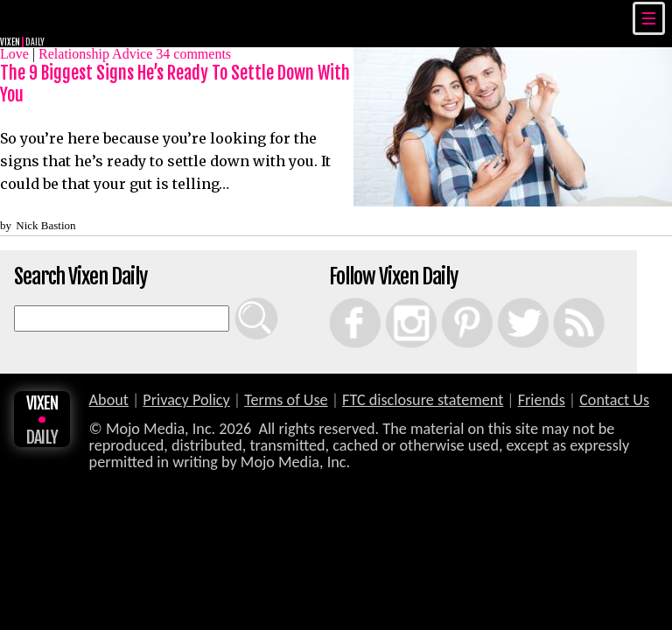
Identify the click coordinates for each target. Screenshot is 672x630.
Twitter (503, 297)
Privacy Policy (186, 400)
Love (14, 54)
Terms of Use (286, 400)
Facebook (337, 297)
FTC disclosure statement (423, 400)
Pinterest (448, 297)
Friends (542, 400)
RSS (557, 297)
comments (193, 54)
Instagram (393, 297)
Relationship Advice (95, 54)
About (109, 400)
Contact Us (614, 400)
